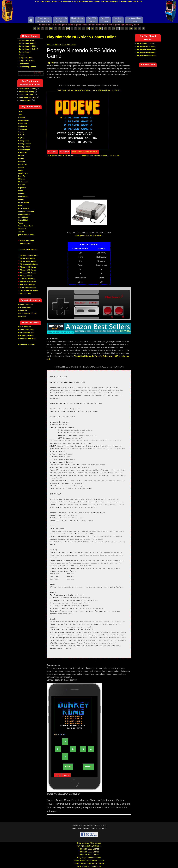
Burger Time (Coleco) (27, 61)
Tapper (21, 223)
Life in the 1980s (25, 100)
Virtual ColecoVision (28, 279)
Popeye (22, 55)
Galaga (21, 158)
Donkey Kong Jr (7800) (28, 46)
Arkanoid (22, 117)
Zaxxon (21, 232)
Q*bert (21, 205)
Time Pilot (22, 229)
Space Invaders (24, 214)
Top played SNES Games (146, 46)
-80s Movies (22, 310)
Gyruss (21, 167)
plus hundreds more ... (27, 235)
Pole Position (23, 197)
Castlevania (23, 126)
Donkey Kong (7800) (27, 40)
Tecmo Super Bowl (25, 226)
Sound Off (64, 152)
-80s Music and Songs (26, 330)
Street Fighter (24, 217)
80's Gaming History (27, 92)
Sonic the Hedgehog (26, 211)
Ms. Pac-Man (23, 182)
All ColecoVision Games (29, 264)
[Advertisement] (89, 10)
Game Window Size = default (85, 152)
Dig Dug (21, 138)
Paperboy (22, 188)
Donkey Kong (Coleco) (27, 43)
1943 (20, 114)
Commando (23, 129)
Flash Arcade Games (28, 288)
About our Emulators (28, 282)
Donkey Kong (24, 141)
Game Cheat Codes (26, 95)
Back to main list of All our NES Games (62, 45)
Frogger (21, 155)
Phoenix (21, 194)
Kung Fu (22, 176)
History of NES (26, 293)
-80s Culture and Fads (26, 332)
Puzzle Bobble (24, 202)
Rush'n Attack (24, 208)
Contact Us (103, 828)
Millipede (22, 179)
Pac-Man (22, 185)
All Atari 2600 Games (28, 267)
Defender (22, 135)
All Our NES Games (28, 258)
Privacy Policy (76, 828)
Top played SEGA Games (146, 52)
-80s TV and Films (25, 327)
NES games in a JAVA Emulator (89, 236)
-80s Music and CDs (25, 304)
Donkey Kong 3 (25, 52)
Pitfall (21, 191)
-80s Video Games (25, 307)
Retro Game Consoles (27, 89)
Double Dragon (24, 150)
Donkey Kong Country (27, 67)
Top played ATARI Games (146, 49)
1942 (20, 111)
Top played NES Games (145, 43)
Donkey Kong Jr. (25, 144)
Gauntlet (22, 161)
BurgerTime (23, 123)
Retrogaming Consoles (29, 255)
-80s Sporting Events (26, 335)
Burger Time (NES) (26, 58)
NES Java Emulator (27, 285)
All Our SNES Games (28, 261)
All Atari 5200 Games (28, 270)
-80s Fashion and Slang (27, 338)
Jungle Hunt (23, 173)
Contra (21, 132)
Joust (21, 170)
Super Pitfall (23, 220)
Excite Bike (23, 152)
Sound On (53, 152)
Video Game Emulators (28, 97)
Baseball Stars (24, 120)
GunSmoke (23, 164)
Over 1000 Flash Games (29, 290)
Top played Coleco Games (146, 55)
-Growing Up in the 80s (26, 344)
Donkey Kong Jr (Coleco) (28, 49)
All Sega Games (26, 276)
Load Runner (24, 64)
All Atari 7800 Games (28, 273)
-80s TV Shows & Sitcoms (28, 313)
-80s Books (22, 316)
